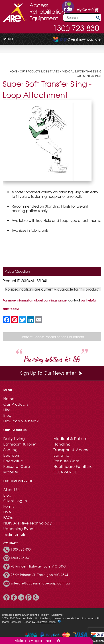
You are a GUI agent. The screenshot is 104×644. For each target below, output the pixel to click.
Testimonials (14, 534)
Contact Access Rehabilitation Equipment (52, 337)
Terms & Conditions (26, 615)
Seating (11, 450)
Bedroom (12, 455)
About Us (12, 489)
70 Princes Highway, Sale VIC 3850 (38, 566)
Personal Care (17, 466)
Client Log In (15, 501)
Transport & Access (71, 450)
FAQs (8, 517)
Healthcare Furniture (73, 466)
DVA (7, 512)
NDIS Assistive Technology (28, 523)
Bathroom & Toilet (20, 444)
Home (13, 71)
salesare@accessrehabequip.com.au (40, 583)
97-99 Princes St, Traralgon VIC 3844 (39, 575)
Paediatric (13, 461)
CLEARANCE (65, 472)
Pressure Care (66, 461)
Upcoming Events (20, 528)
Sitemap (7, 615)
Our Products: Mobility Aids (40, 71)
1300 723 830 (76, 28)
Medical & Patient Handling (70, 441)
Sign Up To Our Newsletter (52, 373)
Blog (7, 415)
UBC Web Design (46, 622)
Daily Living (14, 438)
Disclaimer (57, 615)
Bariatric (61, 455)
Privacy (44, 615)
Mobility (11, 472)
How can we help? (21, 421)
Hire (7, 410)
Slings (97, 76)
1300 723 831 (21, 558)
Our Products (16, 404)
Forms (9, 506)
